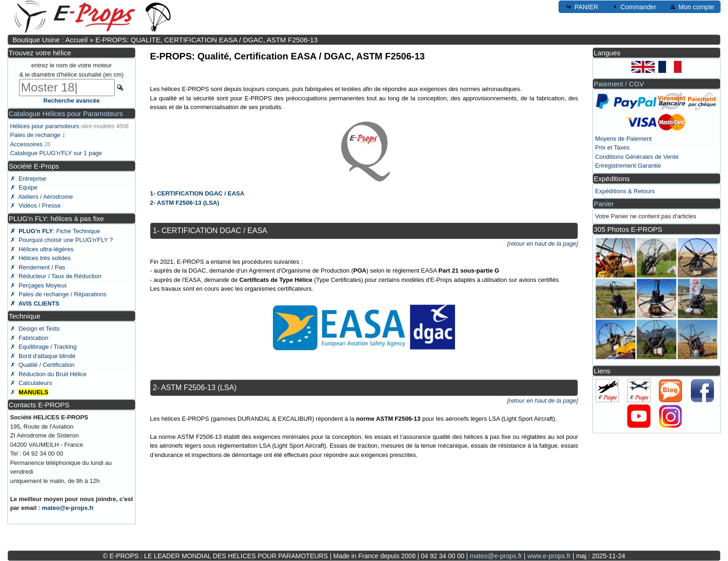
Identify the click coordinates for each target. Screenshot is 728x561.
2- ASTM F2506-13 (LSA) (185, 203)
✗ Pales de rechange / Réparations (58, 294)
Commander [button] (634, 7)
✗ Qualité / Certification (42, 365)
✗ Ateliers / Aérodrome (42, 197)
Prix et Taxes (612, 147)
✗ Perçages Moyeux (39, 285)
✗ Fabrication (29, 338)
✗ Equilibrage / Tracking (43, 347)
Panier (604, 204)
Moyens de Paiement (624, 139)
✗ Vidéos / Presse (36, 205)
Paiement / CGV (619, 84)
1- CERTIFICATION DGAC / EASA (197, 193)
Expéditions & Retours (625, 191)
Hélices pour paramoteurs (45, 126)
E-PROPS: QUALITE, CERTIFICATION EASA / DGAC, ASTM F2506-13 (206, 40)
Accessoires (26, 144)
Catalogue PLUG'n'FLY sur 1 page (56, 153)
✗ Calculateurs (31, 383)
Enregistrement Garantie (628, 166)
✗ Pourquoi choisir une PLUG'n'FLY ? (62, 240)
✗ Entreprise (28, 179)
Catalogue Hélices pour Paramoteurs (66, 114)
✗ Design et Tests (35, 329)
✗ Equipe (24, 187)
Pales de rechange (35, 135)
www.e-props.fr (549, 556)
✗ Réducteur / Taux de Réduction (56, 276)
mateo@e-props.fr (68, 508)
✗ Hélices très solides (40, 258)
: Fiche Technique (55, 231)
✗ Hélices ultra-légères (42, 249)
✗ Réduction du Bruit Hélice (49, 374)
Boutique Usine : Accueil (50, 40)
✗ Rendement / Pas (38, 267)
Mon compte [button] (692, 7)
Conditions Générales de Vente (637, 157)
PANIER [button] (582, 7)
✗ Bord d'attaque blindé (43, 356)
